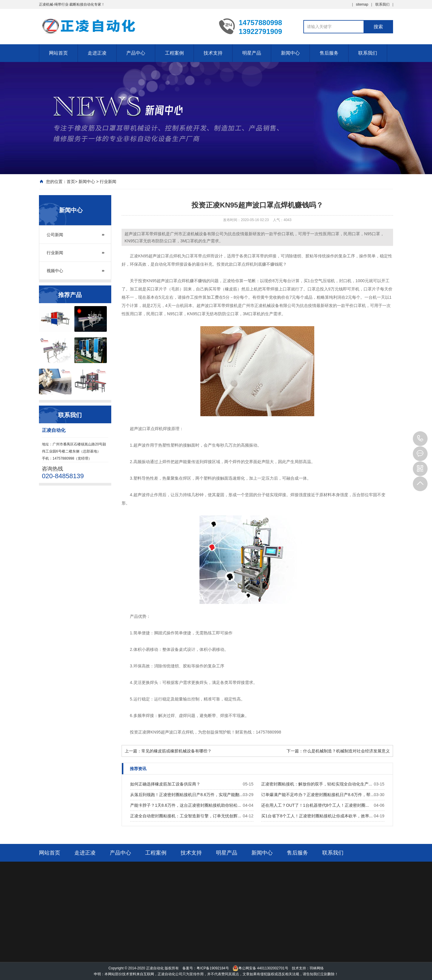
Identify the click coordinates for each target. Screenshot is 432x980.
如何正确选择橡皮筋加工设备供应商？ (165, 784)
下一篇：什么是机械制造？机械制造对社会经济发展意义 (338, 751)
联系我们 (382, 4)
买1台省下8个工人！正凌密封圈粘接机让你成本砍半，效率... (317, 816)
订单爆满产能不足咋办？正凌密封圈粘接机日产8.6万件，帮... (317, 795)
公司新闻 (55, 235)
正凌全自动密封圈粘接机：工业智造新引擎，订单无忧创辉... (186, 816)
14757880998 (420, 439)
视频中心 (55, 271)
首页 (71, 182)
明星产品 (252, 53)
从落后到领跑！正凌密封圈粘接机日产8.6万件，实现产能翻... (186, 795)
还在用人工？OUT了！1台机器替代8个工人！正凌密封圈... (315, 805)
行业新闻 (108, 182)
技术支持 (213, 53)
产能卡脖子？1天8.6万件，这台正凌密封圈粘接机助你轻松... (185, 805)
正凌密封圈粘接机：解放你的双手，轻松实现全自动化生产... (317, 784)
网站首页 (58, 53)
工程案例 (174, 53)
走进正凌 (97, 53)
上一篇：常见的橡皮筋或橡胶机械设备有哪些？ (168, 751)
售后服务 (329, 53)
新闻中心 (290, 53)
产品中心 (136, 53)
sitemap (362, 4)
